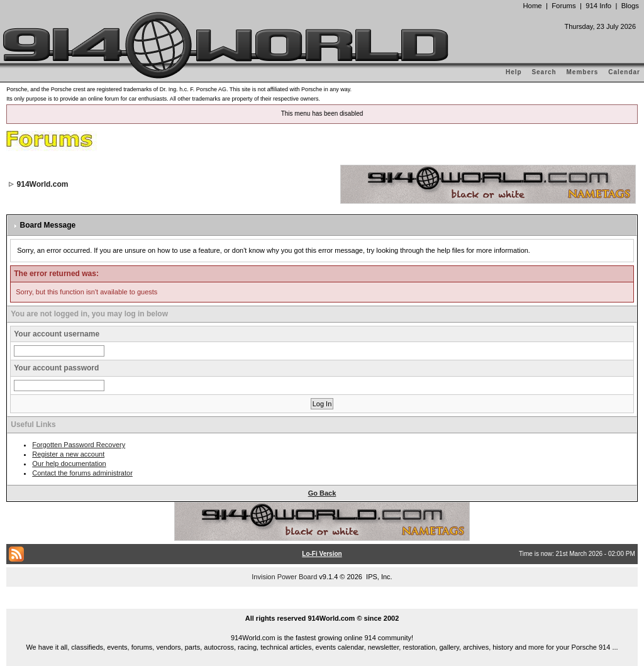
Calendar (624, 72)
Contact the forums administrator (82, 473)
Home (532, 6)
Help (514, 72)
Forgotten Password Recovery (79, 445)
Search (544, 72)
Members (583, 72)
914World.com (43, 184)
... (322, 604)
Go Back (322, 493)
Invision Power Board (284, 577)
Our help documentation (69, 463)
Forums (563, 6)
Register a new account (68, 454)
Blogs (630, 6)
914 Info (598, 6)
